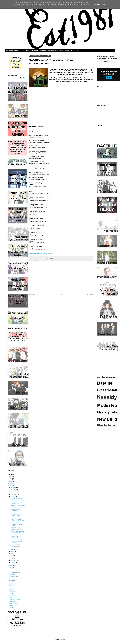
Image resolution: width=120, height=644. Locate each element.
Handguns (35, 260)
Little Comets (12, 592)
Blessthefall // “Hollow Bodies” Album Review (17, 528)
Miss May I (12, 594)
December (14, 488)
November (14, 490)
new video (41, 260)
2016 (11, 479)
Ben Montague (13, 574)
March (13, 558)
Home (61, 295)
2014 (11, 483)
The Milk (11, 605)
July (12, 549)
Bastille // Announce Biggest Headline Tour (18, 503)
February (13, 560)
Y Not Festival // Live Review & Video (16, 546)
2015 (11, 481)
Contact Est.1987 (76, 50)
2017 (11, 477)
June (12, 551)
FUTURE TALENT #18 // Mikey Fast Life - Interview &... (17, 516)
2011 (11, 568)
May (12, 554)
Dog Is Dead (12, 582)
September (14, 494)
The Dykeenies (13, 602)
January (13, 563)
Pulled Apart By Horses (15, 600)
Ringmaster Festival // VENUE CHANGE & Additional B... (16, 541)
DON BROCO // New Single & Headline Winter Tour (18, 506)
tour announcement (48, 260)
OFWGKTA (12, 596)
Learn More (98, 4)
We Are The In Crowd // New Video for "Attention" (18, 520)
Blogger (63, 640)
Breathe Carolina (13, 576)
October (13, 492)
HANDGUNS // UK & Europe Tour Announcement (16, 511)
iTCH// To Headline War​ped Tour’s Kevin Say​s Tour (17, 532)
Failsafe (11, 586)
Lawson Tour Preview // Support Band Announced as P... (16, 536)
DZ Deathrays (13, 584)
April (12, 556)
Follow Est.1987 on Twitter (31, 50)
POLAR (11, 598)
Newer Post (32, 295)
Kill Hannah (12, 590)
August (13, 497)
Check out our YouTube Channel (49, 50)
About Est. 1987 (64, 50)
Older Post (90, 295)
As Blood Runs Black (14, 572)
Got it (105, 4)
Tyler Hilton (12, 607)
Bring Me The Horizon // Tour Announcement (17, 499)
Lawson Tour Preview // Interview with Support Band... (17, 524)
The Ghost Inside (13, 604)
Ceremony (12, 578)
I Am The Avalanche (14, 588)
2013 (11, 486)
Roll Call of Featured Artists (14, 50)
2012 (11, 565)
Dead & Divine (13, 580)
